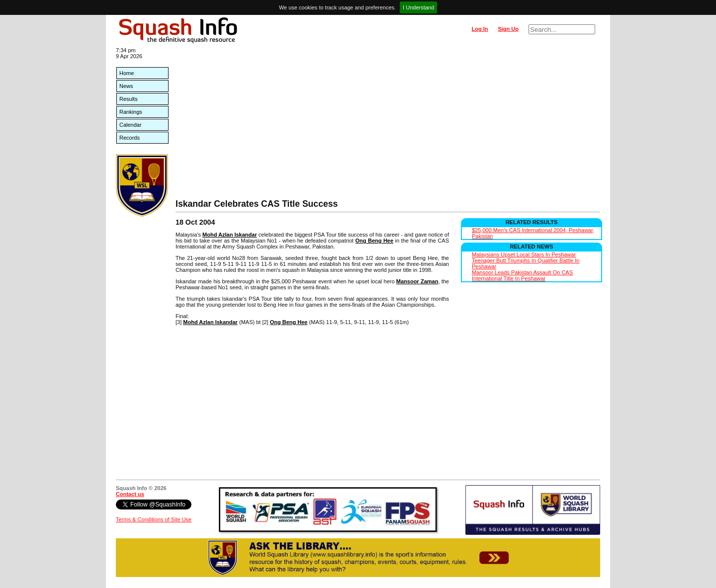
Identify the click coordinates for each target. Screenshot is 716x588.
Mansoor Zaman (417, 281)
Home (127, 73)
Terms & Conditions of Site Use (154, 519)
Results (129, 99)
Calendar (131, 125)
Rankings (131, 112)
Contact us (130, 494)
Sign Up (508, 29)
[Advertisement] (388, 124)
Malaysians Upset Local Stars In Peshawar (524, 254)
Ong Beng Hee (375, 241)
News (126, 86)
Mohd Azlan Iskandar (230, 235)
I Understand (418, 7)
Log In (480, 29)
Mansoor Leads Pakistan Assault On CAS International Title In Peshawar (522, 275)
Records (130, 138)
